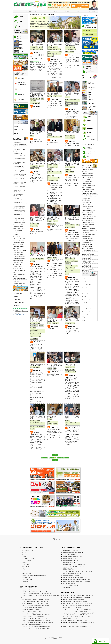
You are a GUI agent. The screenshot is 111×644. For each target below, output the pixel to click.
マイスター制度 (26, 564)
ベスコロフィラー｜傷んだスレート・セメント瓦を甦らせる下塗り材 (78, 603)
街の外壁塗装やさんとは (31, 11)
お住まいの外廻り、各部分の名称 (30, 613)
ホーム (19, 11)
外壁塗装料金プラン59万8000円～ (70, 560)
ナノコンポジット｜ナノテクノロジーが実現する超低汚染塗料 (77, 609)
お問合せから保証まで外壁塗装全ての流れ (72, 556)
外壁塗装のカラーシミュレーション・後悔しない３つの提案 (36, 600)
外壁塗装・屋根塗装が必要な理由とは (31, 609)
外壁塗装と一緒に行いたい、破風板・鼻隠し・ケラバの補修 (76, 581)
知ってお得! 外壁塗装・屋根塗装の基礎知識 (32, 607)
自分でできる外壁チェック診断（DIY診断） (32, 611)
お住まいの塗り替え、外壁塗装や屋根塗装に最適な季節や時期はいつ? (38, 615)
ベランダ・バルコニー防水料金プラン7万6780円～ (74, 566)
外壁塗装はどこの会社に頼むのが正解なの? (32, 625)
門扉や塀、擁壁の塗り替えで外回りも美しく (73, 574)
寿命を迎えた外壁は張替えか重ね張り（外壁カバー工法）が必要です (78, 572)
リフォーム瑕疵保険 (27, 560)
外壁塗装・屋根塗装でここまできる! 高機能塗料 (33, 617)
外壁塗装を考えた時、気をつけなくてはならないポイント (35, 619)
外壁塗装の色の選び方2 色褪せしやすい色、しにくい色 (35, 592)
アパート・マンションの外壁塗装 (70, 585)
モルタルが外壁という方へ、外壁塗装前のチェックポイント (76, 621)
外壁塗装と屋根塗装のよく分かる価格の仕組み (73, 553)
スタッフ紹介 (25, 572)
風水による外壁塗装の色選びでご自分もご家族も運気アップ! (36, 601)
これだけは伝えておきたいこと (29, 558)
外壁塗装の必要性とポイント (69, 568)
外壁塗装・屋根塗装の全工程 (69, 558)
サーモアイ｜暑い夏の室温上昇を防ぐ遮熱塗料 (73, 600)
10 (42, 458)
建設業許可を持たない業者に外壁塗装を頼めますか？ (34, 576)
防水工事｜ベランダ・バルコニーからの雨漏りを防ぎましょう (77, 578)
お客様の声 (25, 556)
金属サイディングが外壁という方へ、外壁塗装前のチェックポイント (78, 626)
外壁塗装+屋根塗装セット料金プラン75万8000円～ (74, 564)
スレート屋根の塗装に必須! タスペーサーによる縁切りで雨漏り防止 (38, 623)
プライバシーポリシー (27, 580)
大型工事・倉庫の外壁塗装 (69, 583)
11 (45, 458)
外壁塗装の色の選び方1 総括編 (29, 590)
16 (58, 458)
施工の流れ (43, 11)
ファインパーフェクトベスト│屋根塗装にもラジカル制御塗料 (77, 598)
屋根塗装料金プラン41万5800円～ (70, 562)
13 (50, 458)
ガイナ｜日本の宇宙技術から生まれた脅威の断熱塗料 (75, 615)
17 (60, 458)
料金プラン (68, 11)
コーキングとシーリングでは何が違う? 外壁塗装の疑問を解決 (36, 626)
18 (63, 458)
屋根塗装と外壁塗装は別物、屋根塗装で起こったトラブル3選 (36, 621)
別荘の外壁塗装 (66, 587)
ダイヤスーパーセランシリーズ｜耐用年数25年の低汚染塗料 (76, 605)
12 (47, 458)
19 (66, 458)
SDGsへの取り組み (27, 574)
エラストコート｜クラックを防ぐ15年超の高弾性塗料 (75, 611)
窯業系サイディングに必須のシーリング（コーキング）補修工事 (77, 580)
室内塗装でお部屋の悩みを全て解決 (71, 576)
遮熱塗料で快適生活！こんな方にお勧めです (73, 607)
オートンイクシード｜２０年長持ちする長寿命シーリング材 (76, 617)
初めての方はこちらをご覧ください (71, 551)
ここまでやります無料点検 (69, 555)
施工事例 (55, 11)
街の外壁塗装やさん (55, 639)
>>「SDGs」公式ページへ (19, 315)
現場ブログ (25, 555)
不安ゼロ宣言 (25, 568)
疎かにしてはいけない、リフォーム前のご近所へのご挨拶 (35, 603)
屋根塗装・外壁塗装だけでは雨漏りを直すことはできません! (36, 605)
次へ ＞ (55, 460)
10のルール (25, 562)
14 (52, 458)
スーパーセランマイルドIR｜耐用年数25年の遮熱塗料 (75, 601)
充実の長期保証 (26, 566)
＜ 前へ (55, 455)
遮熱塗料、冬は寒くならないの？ (70, 619)
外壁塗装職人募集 (26, 578)
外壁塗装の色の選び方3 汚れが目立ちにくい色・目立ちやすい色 (37, 594)
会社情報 (24, 570)
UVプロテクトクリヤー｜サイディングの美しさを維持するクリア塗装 (78, 613)
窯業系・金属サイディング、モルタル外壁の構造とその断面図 (36, 628)
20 (68, 458)
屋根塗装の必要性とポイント (69, 570)
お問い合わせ (92, 11)
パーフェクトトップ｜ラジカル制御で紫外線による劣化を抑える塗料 (78, 596)
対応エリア (80, 11)
